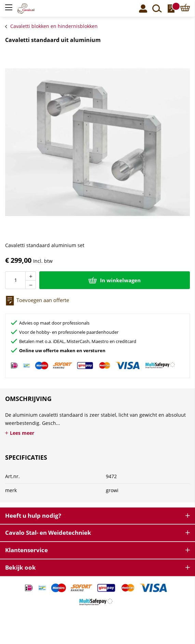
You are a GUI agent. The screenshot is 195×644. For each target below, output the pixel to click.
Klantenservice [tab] (26, 550)
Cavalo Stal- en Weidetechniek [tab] (48, 533)
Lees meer (22, 433)
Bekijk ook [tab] (20, 567)
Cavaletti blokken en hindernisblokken (54, 26)
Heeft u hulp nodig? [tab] (33, 516)
